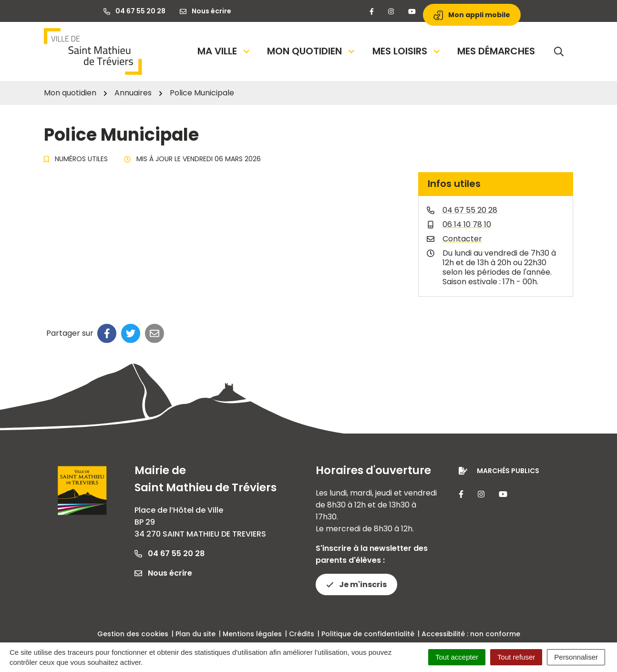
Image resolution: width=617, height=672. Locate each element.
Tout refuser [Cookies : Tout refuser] (516, 657)
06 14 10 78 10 (467, 224)
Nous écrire (163, 573)
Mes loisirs (407, 51)
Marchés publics (508, 471)
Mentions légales (252, 634)
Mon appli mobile (472, 15)
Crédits (302, 634)
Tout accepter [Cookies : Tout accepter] (457, 657)
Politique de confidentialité (368, 634)
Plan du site (195, 634)
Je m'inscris (356, 584)
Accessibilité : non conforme (471, 634)
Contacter (462, 239)
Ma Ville (224, 51)
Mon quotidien (312, 51)
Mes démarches (496, 51)
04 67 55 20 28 (470, 210)
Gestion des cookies (133, 634)
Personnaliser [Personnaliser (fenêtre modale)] (576, 657)
